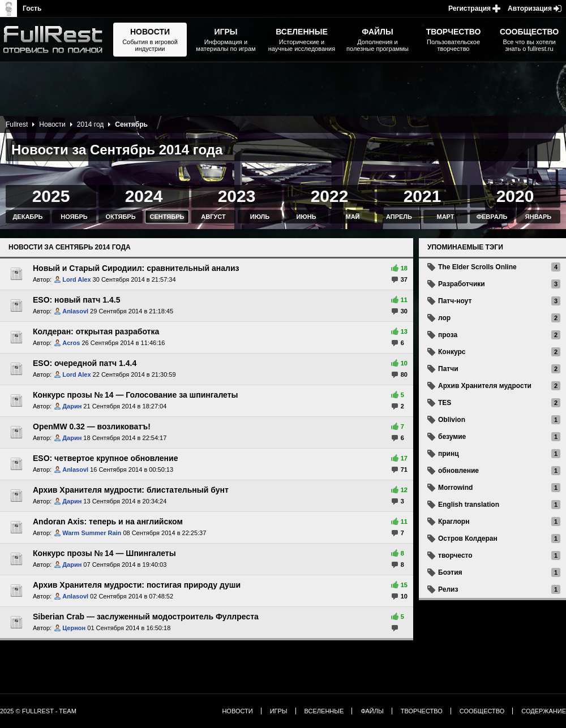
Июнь (306, 217)
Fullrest (17, 124)
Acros (71, 343)
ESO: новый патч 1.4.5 (76, 300)
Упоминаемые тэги (465, 247)
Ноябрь (74, 217)
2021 (423, 196)
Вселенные (324, 711)
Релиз (448, 589)
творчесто (455, 555)
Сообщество (482, 711)
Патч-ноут (455, 301)
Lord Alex (76, 279)
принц (449, 454)
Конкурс (452, 352)
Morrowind (455, 488)
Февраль (492, 217)
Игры (279, 711)
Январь (538, 217)
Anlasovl (75, 311)
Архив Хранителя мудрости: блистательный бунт (131, 490)
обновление (458, 471)
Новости (52, 124)
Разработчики (462, 284)
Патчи (448, 369)
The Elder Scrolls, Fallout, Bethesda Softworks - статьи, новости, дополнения (57, 40)
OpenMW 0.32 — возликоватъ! (92, 427)
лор (444, 318)
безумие (452, 437)
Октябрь (120, 217)
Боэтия (450, 572)
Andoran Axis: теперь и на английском (108, 522)
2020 (515, 196)
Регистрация (469, 8)
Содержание (544, 711)
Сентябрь (167, 217)
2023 (237, 196)
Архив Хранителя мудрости (485, 386)
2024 (144, 196)
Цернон (74, 628)
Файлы (372, 711)
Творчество (422, 711)
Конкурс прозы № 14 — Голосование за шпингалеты (136, 395)
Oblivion (452, 420)
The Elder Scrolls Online (477, 267)
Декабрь (28, 217)
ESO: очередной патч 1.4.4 (85, 363)
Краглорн (454, 522)
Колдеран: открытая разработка (96, 331)
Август (213, 217)
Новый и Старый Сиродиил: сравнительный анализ (136, 268)
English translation (469, 505)
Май (352, 217)
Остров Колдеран (468, 539)
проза (448, 335)
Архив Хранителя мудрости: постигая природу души (137, 585)
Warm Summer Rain (92, 533)
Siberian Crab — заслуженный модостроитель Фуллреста (146, 617)
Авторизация (530, 8)
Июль (260, 217)
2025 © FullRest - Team (38, 711)
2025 (51, 196)
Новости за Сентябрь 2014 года (70, 247)
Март (445, 217)
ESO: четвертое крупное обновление (105, 458)
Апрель (399, 217)
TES (445, 403)
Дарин (72, 406)
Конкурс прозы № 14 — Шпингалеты (104, 553)
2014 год (91, 124)
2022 (330, 196)
